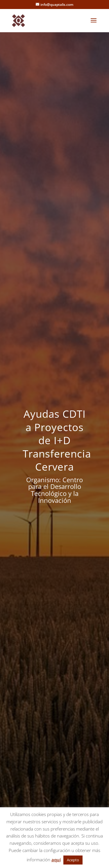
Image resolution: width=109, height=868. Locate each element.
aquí (56, 860)
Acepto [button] (73, 860)
